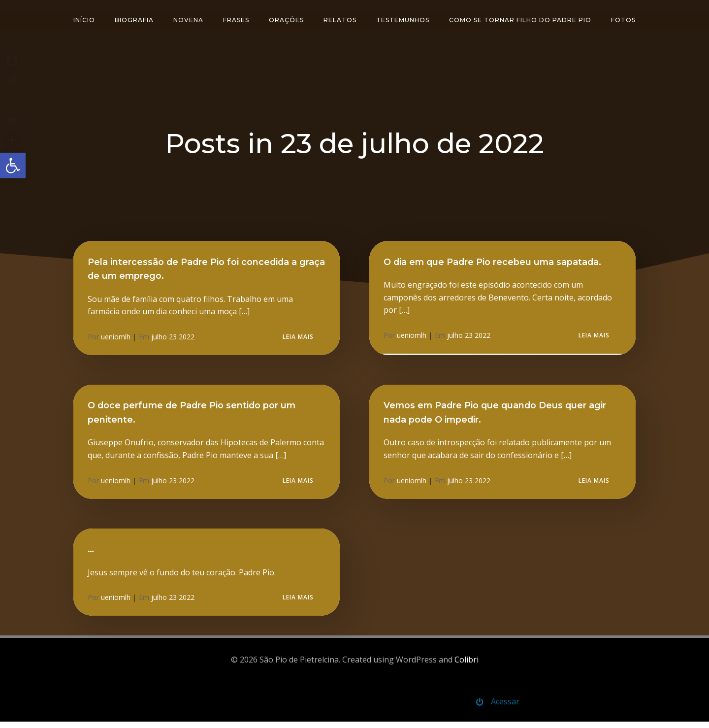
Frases (236, 19)
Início (84, 19)
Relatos (340, 19)
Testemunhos (403, 19)
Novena (188, 19)
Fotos (623, 19)
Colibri (467, 665)
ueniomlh (116, 340)
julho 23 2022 (173, 340)
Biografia (134, 19)
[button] (13, 165)
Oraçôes (286, 19)
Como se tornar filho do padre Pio (520, 19)
